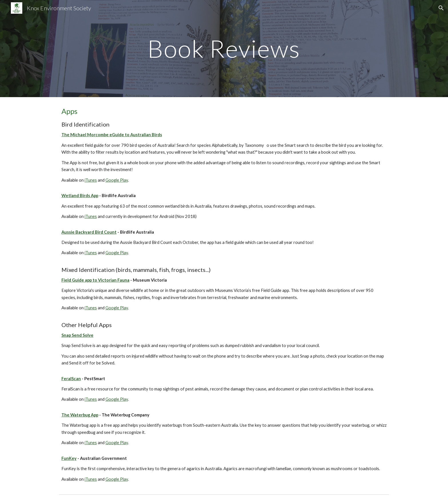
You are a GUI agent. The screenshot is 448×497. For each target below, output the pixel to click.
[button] (441, 8)
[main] (224, 48)
